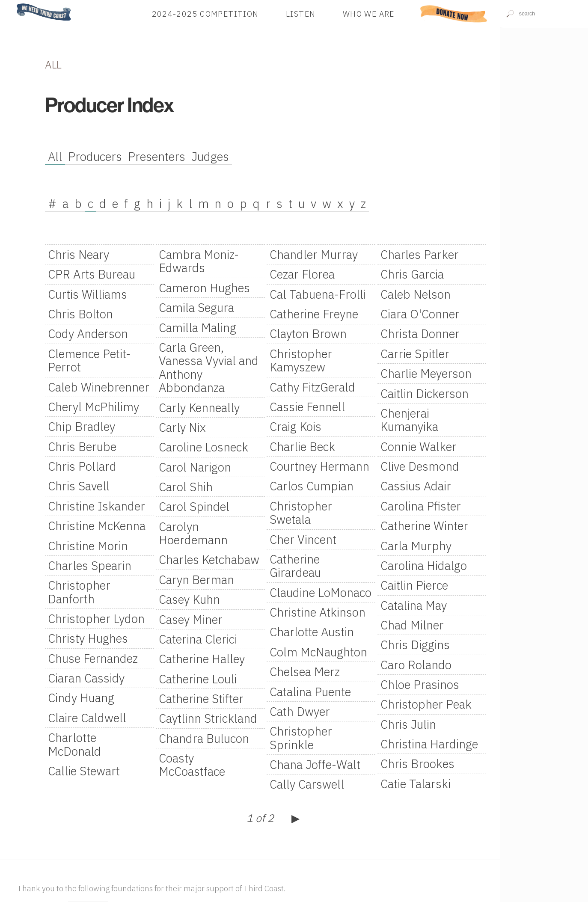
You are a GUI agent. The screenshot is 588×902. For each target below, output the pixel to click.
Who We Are (369, 14)
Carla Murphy (416, 546)
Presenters (157, 156)
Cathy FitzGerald (312, 387)
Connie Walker (419, 447)
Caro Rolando (416, 665)
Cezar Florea (302, 274)
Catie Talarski (416, 784)
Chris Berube (82, 447)
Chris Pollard (82, 466)
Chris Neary (79, 254)
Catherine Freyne (314, 314)
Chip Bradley (82, 426)
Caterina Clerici (198, 639)
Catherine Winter (424, 526)
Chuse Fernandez (93, 658)
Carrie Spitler (415, 354)
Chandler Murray (314, 254)
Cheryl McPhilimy (94, 407)
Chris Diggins (415, 645)
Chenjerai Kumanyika (409, 420)
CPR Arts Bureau (92, 274)
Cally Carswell (307, 784)
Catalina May (414, 605)
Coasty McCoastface (192, 765)
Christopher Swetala (301, 513)
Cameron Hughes (204, 288)
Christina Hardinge (429, 744)
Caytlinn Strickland (208, 718)
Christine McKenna (97, 526)
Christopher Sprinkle (301, 738)
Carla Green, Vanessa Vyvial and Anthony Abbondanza (209, 367)
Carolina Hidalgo (424, 565)
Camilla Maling (197, 328)
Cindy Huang (81, 698)
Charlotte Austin (312, 632)
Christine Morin (88, 546)
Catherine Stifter (201, 699)
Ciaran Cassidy (86, 678)
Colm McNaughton (318, 652)
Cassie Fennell (307, 407)
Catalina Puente (310, 692)
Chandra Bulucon (204, 738)
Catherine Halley (202, 659)
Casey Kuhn (189, 599)
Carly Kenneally (199, 408)
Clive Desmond (420, 466)
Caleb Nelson (416, 294)
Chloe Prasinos (420, 684)
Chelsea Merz (305, 672)
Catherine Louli (198, 679)
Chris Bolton (80, 314)
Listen (301, 14)
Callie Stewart (84, 771)
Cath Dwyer (300, 711)
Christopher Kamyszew (301, 360)
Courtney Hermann (319, 466)
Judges (210, 156)
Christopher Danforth (79, 592)
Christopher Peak (426, 704)
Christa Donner (420, 334)
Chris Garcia (412, 274)
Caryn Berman (196, 580)
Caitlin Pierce (414, 585)
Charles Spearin (90, 565)
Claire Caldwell (87, 718)
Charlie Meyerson (426, 373)
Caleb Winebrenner (99, 387)
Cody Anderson (88, 334)
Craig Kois (295, 426)
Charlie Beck (302, 447)
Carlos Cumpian (312, 486)
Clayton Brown (308, 334)
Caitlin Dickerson (425, 393)
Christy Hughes (88, 638)
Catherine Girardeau (295, 566)
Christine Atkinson (318, 612)
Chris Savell (79, 486)
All (55, 156)
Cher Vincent (303, 539)
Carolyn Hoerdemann (193, 533)
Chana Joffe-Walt (315, 764)
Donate (454, 14)
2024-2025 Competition (205, 14)
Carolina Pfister (421, 506)
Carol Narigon (195, 467)
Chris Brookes (417, 764)
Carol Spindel (194, 506)
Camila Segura (196, 307)
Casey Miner (191, 619)
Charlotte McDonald (74, 744)
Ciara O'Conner (420, 314)
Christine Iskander (97, 506)
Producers (95, 156)
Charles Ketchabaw (209, 559)
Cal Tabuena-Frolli (318, 294)
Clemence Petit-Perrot (89, 360)
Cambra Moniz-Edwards (199, 261)
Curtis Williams (88, 294)
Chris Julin (408, 724)
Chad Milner (412, 625)
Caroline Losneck (203, 447)
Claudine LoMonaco (321, 592)
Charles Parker (420, 254)
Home (14, 4)
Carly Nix (182, 427)
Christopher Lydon (96, 619)
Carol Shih (186, 487)
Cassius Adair (416, 486)
